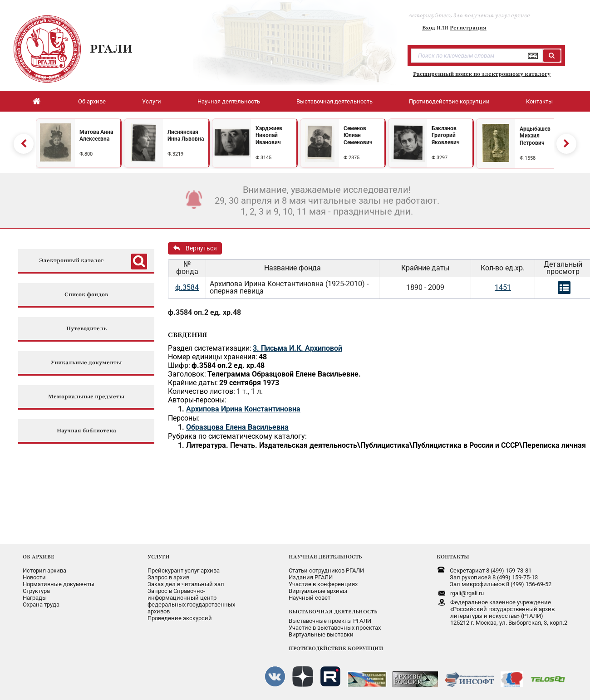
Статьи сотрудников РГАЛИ (326, 570)
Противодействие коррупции (449, 101)
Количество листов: (202, 391)
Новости (34, 577)
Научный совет (310, 598)
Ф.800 (86, 154)
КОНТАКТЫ (453, 557)
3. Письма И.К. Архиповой (297, 348)
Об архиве (92, 101)
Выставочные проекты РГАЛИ (330, 621)
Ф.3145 (263, 158)
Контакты (539, 101)
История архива (44, 570)
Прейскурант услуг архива (184, 570)
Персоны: (184, 418)
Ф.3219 (175, 154)
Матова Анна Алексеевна (96, 136)
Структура (36, 591)
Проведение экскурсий (180, 618)
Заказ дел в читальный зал (186, 584)
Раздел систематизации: (210, 348)
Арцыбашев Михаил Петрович (535, 136)
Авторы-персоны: (197, 400)
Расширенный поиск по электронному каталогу (482, 74)
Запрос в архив (168, 577)
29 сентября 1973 (249, 383)
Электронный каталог (71, 261)
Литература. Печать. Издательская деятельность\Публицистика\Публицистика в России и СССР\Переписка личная (386, 445)
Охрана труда (41, 605)
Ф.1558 (528, 158)
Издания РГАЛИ (311, 577)
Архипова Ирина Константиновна (243, 409)
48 (263, 357)
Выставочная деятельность (334, 101)
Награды (35, 598)
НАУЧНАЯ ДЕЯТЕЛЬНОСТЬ (325, 557)
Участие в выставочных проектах (335, 628)
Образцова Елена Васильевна (237, 427)
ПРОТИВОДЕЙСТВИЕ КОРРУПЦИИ (336, 648)
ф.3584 (187, 287)
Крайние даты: (193, 383)
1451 (503, 287)
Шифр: (179, 365)
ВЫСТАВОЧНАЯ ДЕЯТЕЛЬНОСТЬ (333, 612)
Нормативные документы (59, 584)
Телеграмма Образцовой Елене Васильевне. (284, 374)
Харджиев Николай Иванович (269, 135)
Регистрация (468, 28)
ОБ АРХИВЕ (39, 557)
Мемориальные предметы (86, 397)
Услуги (152, 101)
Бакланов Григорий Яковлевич (446, 135)
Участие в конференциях (323, 584)
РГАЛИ (111, 49)
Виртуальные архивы (318, 591)
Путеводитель (86, 329)
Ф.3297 (440, 158)
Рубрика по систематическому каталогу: (237, 436)
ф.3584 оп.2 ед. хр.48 (204, 312)
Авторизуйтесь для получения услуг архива (469, 15)
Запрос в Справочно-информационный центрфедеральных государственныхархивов (191, 601)
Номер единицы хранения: (213, 357)
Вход (429, 28)
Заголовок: (187, 374)
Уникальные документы (86, 363)
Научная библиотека (86, 431)
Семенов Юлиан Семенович (358, 135)
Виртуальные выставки (321, 634)
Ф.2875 (352, 158)
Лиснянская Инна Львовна (186, 136)
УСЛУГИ (159, 557)
